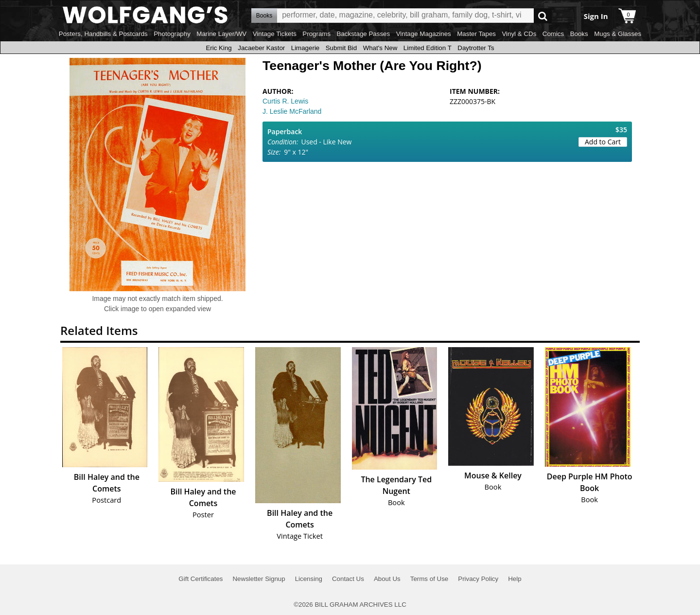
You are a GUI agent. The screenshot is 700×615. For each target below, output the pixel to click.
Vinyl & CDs (519, 34)
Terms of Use (429, 579)
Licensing (309, 579)
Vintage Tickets (275, 34)
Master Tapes (476, 34)
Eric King (219, 48)
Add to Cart (603, 142)
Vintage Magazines (424, 34)
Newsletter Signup (259, 579)
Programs (316, 34)
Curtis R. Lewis (285, 101)
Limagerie (306, 48)
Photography (172, 34)
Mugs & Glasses (618, 34)
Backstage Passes (364, 34)
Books (579, 34)
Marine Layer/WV (221, 34)
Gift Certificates (201, 579)
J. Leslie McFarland (292, 111)
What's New (380, 48)
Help (515, 579)
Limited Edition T (428, 48)
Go (543, 16)
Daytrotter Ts (476, 48)
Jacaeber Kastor (261, 48)
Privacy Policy (478, 579)
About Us (387, 579)
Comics (553, 34)
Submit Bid (341, 48)
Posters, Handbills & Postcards (103, 34)
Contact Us (348, 579)
